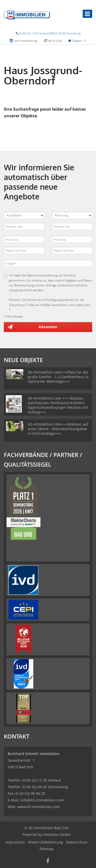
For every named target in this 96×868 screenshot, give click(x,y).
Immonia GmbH (57, 834)
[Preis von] (24, 239)
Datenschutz (77, 842)
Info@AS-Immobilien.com (42, 800)
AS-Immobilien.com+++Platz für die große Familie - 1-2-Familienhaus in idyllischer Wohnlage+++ (58, 377)
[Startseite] (27, 15)
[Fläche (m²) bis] (72, 250)
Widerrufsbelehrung (45, 842)
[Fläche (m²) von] (24, 250)
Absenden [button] (48, 327)
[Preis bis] (72, 239)
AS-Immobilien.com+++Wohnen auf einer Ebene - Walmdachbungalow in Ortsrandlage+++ (58, 429)
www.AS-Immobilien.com (39, 807)
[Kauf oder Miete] (24, 215)
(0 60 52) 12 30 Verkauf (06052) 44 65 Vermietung (50, 33)
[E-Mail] (48, 263)
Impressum (15, 842)
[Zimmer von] (24, 226)
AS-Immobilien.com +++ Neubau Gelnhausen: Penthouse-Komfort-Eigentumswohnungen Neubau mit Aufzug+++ (58, 405)
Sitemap (46, 849)
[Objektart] (72, 215)
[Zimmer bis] (72, 226)
